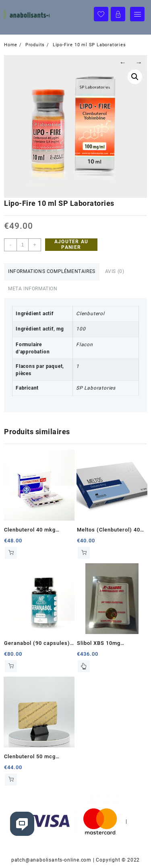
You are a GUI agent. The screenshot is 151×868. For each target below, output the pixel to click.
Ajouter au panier (71, 244)
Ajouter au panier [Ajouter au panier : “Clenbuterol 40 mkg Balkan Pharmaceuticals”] (11, 553)
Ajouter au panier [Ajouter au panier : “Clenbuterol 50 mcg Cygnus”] (11, 780)
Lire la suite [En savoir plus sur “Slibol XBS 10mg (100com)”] (84, 666)
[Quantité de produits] (23, 245)
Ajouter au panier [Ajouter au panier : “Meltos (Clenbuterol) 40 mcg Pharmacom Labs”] (84, 553)
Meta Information (33, 289)
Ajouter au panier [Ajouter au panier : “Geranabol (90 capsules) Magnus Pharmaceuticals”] (11, 666)
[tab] (52, 272)
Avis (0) (115, 271)
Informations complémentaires (52, 271)
